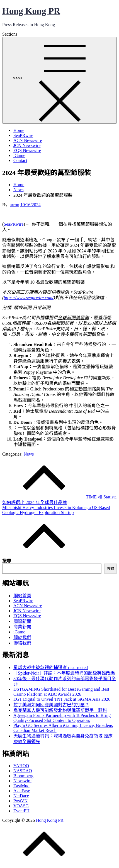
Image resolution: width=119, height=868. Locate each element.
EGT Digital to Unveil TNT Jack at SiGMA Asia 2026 (62, 699)
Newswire (22, 781)
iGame (19, 155)
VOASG (21, 806)
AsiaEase (22, 791)
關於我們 (22, 637)
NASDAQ (23, 771)
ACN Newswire (28, 140)
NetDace (21, 796)
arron (14, 205)
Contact (20, 160)
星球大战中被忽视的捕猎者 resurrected (51, 667)
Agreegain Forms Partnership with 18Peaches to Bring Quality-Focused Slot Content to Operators (62, 718)
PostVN (20, 801)
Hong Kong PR (31, 11)
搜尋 (7, 561)
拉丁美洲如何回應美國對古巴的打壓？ (51, 705)
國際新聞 (22, 621)
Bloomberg (23, 776)
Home (19, 130)
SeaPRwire (23, 135)
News (29, 454)
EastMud (21, 786)
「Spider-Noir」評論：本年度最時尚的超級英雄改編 (64, 673)
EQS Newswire (27, 150)
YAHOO (21, 766)
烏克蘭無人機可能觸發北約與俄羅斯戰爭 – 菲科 (60, 710)
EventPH (21, 811)
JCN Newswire (27, 145)
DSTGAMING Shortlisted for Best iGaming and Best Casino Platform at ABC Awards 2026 (61, 692)
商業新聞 (22, 627)
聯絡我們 (22, 643)
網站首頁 (22, 596)
